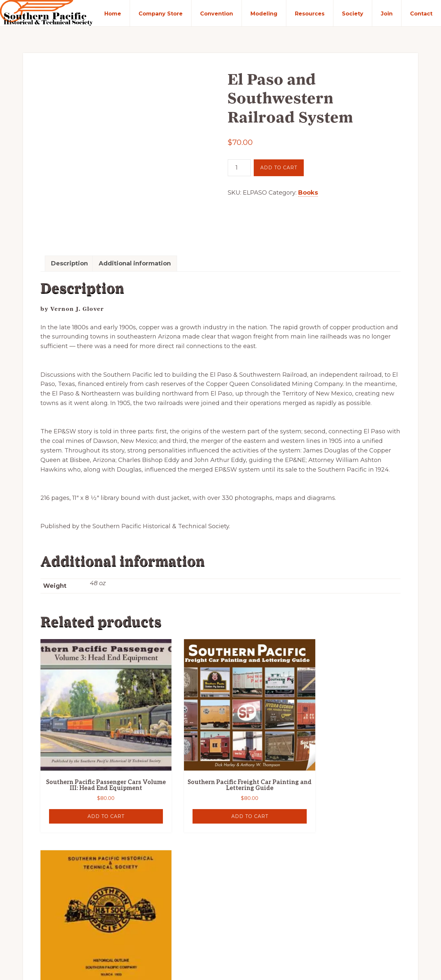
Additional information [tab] (135, 218)
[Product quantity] (239, 168)
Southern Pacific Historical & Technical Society (126, 934)
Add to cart (279, 168)
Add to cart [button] (96, 750)
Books (308, 193)
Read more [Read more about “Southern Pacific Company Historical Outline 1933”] (344, 750)
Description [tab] (70, 218)
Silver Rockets (68, 940)
